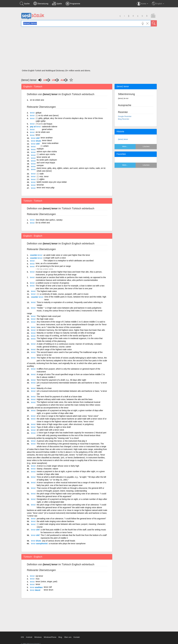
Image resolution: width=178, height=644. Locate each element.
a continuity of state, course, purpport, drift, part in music (64, 294)
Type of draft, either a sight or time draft (54, 427)
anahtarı (36, 587)
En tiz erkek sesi (43, 223)
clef (35, 138)
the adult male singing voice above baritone (55, 521)
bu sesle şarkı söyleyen (47, 160)
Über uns (68, 637)
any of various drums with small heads (59, 541)
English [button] (158, 3)
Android (29, 637)
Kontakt (77, 637)
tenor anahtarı (47, 138)
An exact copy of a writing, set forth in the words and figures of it (64, 336)
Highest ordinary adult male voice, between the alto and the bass (65, 399)
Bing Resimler (124, 119)
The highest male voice (47, 291)
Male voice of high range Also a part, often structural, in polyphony (65, 424)
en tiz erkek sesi (37, 100)
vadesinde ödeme (50, 127)
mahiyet (40, 149)
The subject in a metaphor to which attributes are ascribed (69, 261)
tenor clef (48, 587)
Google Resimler (125, 116)
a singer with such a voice (55, 258)
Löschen (146, 146)
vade (41, 174)
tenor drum (49, 590)
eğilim (42, 179)
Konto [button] (142, 4)
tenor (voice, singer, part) (47, 581)
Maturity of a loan (44, 388)
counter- (36, 255)
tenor (38, 135)
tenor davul (47, 140)
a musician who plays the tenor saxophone (67, 544)
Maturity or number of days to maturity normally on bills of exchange (66, 333)
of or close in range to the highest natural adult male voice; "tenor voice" (68, 416)
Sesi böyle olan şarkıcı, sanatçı (49, 220)
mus (38, 579)
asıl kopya (48, 124)
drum (36, 141)
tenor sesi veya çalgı (46, 188)
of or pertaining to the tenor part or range (53, 266)
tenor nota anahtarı (50, 143)
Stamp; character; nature (47, 469)
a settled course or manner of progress (52, 283)
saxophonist (39, 544)
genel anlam (47, 129)
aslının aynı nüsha (47, 154)
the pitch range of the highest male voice (54, 349)
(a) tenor (39, 576)
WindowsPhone (50, 637)
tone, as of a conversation (47, 263)
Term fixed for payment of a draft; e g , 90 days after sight (61, 380)
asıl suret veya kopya (46, 163)
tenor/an (40, 185)
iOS (22, 637)
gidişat (39, 113)
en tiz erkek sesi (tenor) (49, 115)
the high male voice (45, 319)
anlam (46, 146)
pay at (35, 127)
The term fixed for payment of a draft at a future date (59, 397)
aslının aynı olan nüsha (47, 152)
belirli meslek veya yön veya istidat (52, 182)
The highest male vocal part (49, 316)
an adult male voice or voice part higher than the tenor (67, 255)
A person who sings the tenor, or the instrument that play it (62, 441)
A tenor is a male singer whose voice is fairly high (58, 466)
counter (37, 297)
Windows (38, 637)
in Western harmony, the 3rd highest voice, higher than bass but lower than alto (71, 330)
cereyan (40, 165)
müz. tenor (44, 176)
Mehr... (125, 146)
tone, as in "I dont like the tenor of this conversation (59, 327)
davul (35, 590)
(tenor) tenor (123, 139)
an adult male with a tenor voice (50, 430)
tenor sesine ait (43, 157)
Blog (60, 637)
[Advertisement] (89, 49)
